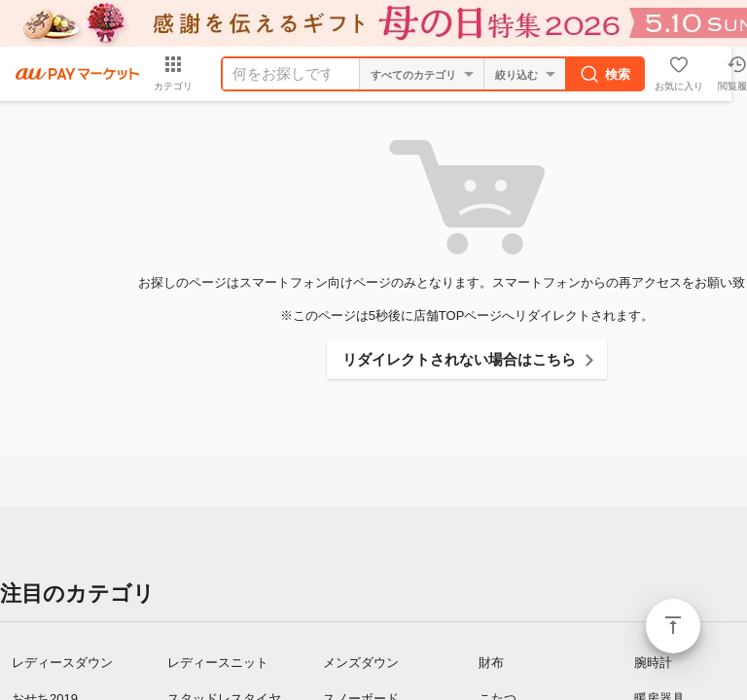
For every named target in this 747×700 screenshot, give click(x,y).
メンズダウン (361, 663)
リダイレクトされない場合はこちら (459, 359)
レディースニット (218, 663)
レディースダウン (62, 663)
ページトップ (673, 626)
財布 (491, 663)
